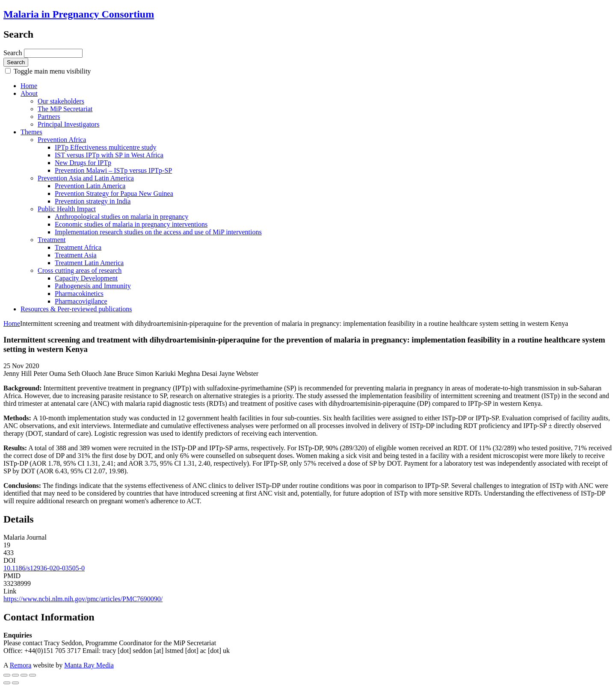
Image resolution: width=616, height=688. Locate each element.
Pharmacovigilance (81, 301)
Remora (21, 665)
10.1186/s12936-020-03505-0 (44, 568)
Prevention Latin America (90, 186)
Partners (49, 117)
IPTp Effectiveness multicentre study (105, 147)
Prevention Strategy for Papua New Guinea (114, 193)
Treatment (52, 240)
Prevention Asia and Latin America (86, 178)
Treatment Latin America (89, 263)
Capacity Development (86, 278)
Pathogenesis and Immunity (93, 286)
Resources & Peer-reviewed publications (76, 309)
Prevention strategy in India (93, 201)
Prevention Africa (62, 140)
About (29, 93)
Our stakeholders (61, 101)
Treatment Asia (76, 255)
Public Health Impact (67, 209)
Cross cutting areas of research (80, 270)
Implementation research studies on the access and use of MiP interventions (158, 232)
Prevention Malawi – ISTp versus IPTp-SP (113, 170)
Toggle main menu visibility (51, 71)
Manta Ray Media (89, 665)
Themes (31, 132)
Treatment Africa (78, 247)
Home (29, 86)
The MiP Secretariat (65, 109)
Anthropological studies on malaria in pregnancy (121, 217)
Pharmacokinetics (79, 294)
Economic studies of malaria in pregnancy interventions (131, 224)
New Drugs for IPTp (83, 163)
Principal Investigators (68, 124)
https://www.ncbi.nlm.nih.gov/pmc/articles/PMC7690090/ (83, 599)
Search (14, 53)
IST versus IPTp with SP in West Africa (109, 155)
